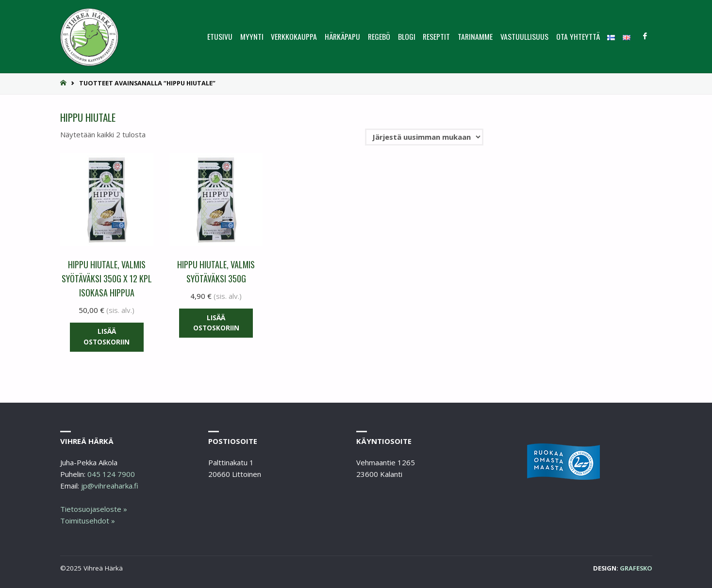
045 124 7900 (111, 474)
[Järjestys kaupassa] (424, 137)
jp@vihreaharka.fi (110, 486)
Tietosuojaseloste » (94, 509)
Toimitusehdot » (88, 521)
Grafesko (636, 568)
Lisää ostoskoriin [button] (107, 337)
